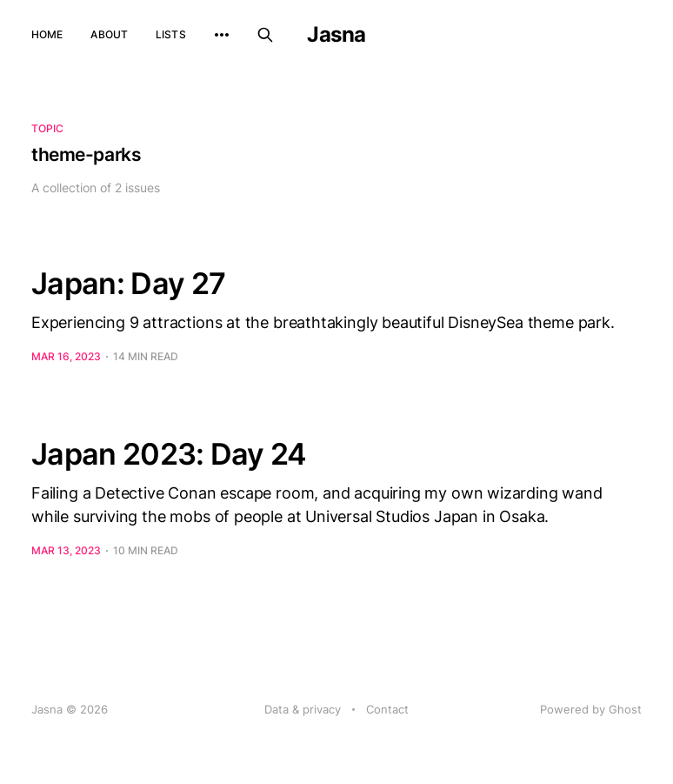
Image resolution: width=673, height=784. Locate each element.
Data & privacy (303, 709)
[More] (222, 35)
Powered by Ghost (591, 709)
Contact (387, 709)
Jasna (336, 35)
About (109, 34)
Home (47, 34)
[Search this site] (265, 35)
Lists (171, 34)
